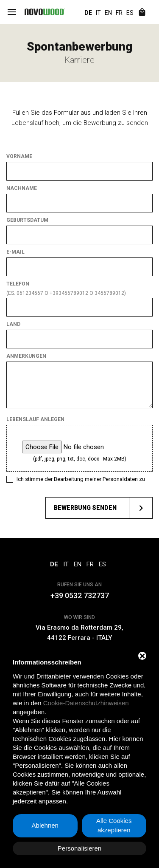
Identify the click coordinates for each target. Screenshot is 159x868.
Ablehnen (45, 825)
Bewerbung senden (103, 508)
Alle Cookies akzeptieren (114, 826)
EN (108, 13)
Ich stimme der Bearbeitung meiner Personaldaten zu (81, 479)
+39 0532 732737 (80, 595)
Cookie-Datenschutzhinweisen (86, 703)
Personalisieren (79, 848)
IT (98, 13)
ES (130, 13)
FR (119, 13)
